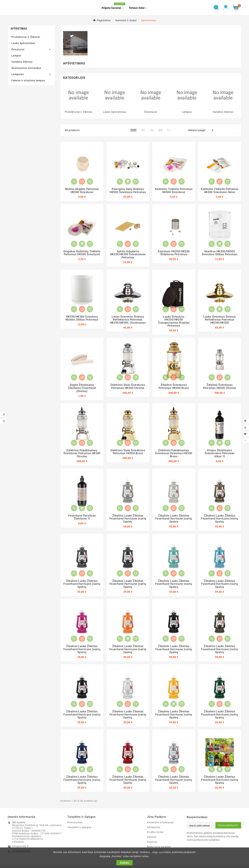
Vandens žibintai (22, 63)
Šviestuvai (18, 50)
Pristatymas (75, 823)
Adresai (152, 838)
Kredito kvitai (155, 833)
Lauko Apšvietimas (23, 44)
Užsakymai (154, 828)
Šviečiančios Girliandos (26, 69)
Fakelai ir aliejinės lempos (28, 81)
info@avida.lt (20, 847)
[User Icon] (226, 8)
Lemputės (18, 75)
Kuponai (152, 843)
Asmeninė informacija (160, 823)
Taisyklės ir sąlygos (79, 828)
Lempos (16, 56)
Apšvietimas (19, 29)
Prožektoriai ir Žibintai (26, 38)
